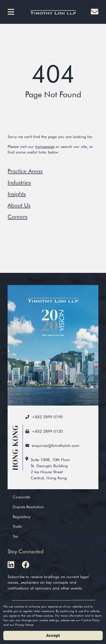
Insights (17, 194)
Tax (15, 536)
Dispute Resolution (28, 507)
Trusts (17, 526)
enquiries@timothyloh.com (56, 446)
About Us (19, 205)
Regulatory (22, 517)
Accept (53, 636)
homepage (45, 147)
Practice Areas (25, 171)
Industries (19, 182)
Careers (17, 216)
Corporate (21, 497)
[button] (13, 12)
